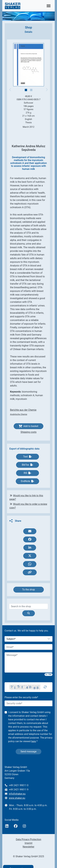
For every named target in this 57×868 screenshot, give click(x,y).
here (34, 741)
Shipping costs (28, 432)
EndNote (27, 481)
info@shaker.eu (17, 794)
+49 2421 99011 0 (19, 785)
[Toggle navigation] (49, 6)
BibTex (27, 465)
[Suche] (29, 613)
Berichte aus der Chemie (23, 410)
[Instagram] (24, 826)
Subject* (11, 639)
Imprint (28, 843)
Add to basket (28, 426)
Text (27, 457)
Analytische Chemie (19, 414)
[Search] (28, 606)
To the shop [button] (29, 590)
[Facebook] (16, 826)
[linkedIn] (7, 826)
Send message (28, 751)
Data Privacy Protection (28, 839)
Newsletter (28, 847)
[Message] (28, 662)
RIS (28, 473)
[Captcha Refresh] (45, 687)
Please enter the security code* (21, 697)
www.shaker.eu (17, 798)
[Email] (28, 647)
